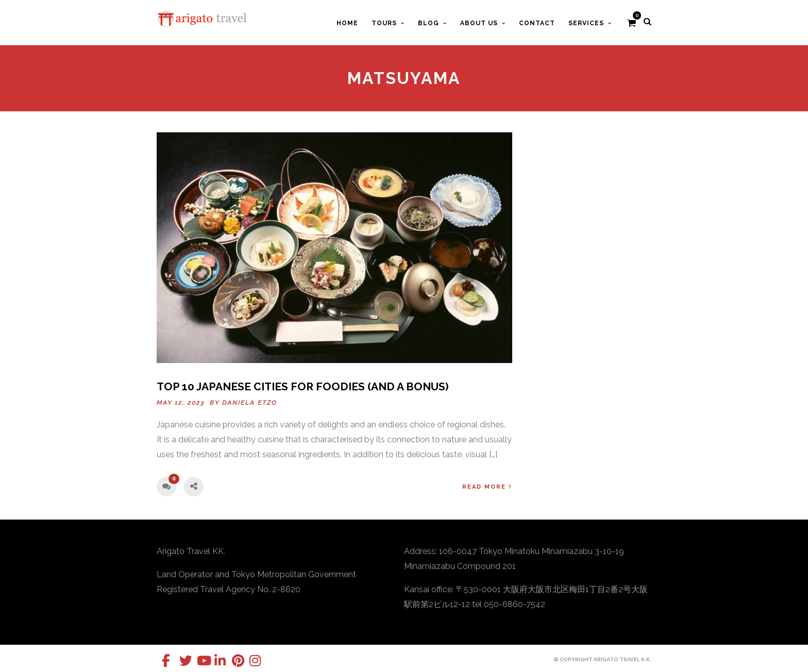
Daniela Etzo (250, 403)
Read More (487, 486)
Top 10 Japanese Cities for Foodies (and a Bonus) (303, 386)
